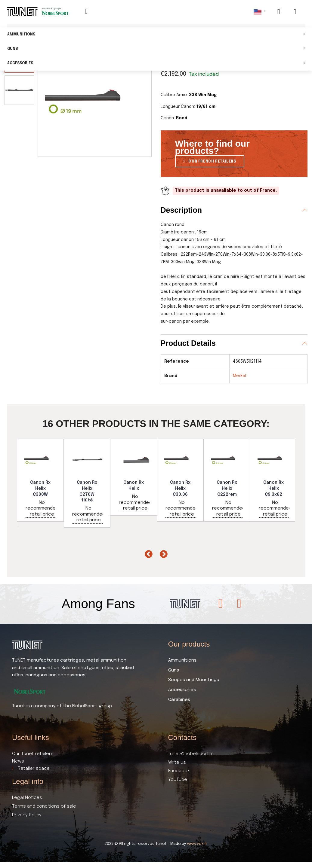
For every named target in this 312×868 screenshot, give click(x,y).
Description (181, 210)
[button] (210, 161)
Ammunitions (156, 35)
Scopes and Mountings (194, 680)
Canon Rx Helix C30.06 (180, 488)
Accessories (156, 64)
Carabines (179, 700)
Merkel (239, 376)
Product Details (188, 343)
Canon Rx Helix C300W (40, 488)
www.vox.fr (197, 844)
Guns (156, 49)
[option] (40, 480)
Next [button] (162, 553)
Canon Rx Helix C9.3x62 (273, 488)
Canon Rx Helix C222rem (227, 488)
